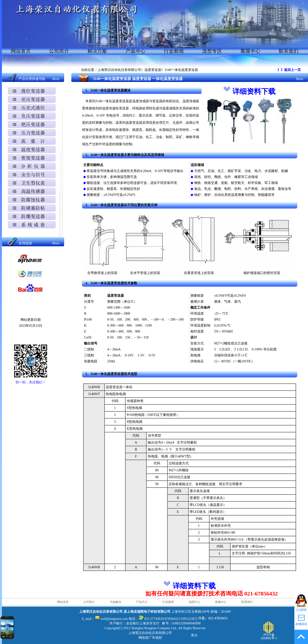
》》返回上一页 (289, 70)
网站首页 (63, 602)
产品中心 (142, 602)
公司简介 (89, 602)
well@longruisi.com (114, 619)
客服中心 (221, 602)
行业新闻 (168, 602)
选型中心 (194, 602)
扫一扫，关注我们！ (31, 382)
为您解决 (115, 602)
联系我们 (247, 602)
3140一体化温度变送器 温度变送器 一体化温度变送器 (138, 79)
